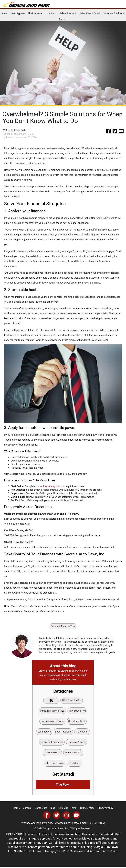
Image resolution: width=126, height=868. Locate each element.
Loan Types (18, 13)
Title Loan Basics (54, 764)
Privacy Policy (103, 809)
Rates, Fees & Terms (90, 13)
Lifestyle (82, 732)
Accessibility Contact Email (71, 824)
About (5, 13)
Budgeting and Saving (52, 722)
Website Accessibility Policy (39, 824)
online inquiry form (51, 486)
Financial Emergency (52, 743)
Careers (63, 19)
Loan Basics (44, 732)
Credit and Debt (77, 722)
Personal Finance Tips (63, 626)
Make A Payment (68, 13)
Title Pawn (63, 786)
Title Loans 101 (73, 754)
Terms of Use (86, 809)
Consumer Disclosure (114, 13)
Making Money (52, 754)
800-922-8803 (96, 824)
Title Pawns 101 (77, 711)
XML (74, 809)
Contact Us (42, 809)
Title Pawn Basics (72, 701)
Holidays (75, 764)
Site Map (63, 809)
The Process (35, 13)
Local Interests (63, 732)
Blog (53, 809)
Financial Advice (77, 743)
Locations (51, 13)
